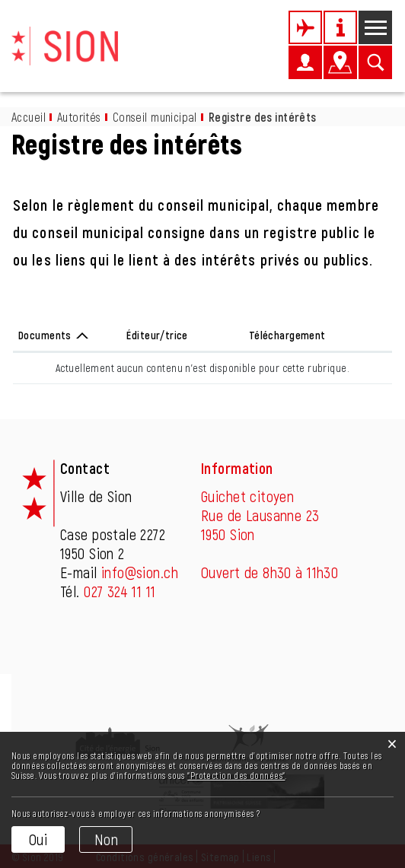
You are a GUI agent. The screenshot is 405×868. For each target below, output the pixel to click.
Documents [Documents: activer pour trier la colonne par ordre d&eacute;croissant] (45, 335)
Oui (38, 839)
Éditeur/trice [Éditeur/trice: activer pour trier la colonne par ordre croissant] (157, 335)
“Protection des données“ (236, 775)
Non (106, 839)
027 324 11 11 (120, 591)
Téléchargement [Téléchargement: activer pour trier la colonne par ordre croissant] (287, 335)
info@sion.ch (140, 572)
